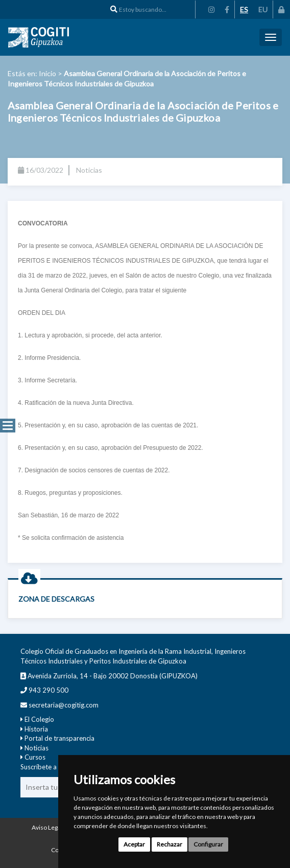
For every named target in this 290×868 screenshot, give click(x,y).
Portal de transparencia (59, 738)
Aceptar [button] (134, 844)
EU (263, 9)
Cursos (35, 757)
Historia (36, 729)
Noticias (37, 748)
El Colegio (39, 719)
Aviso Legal (47, 827)
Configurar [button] (208, 844)
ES (244, 9)
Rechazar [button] (170, 844)
